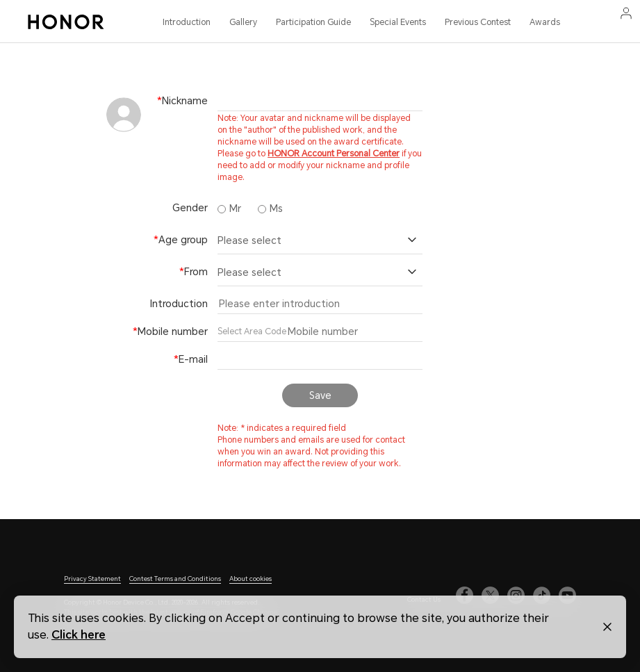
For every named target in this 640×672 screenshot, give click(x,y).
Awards (545, 22)
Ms (270, 208)
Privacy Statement (92, 579)
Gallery (243, 22)
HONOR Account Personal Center (334, 154)
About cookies (251, 579)
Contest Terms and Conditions (175, 579)
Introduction (187, 22)
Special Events (398, 22)
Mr (229, 208)
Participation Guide (313, 22)
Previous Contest (478, 22)
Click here (79, 635)
